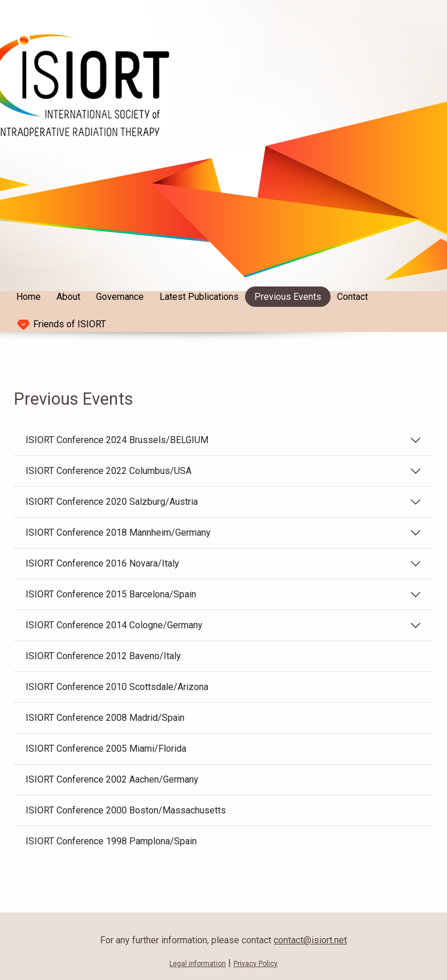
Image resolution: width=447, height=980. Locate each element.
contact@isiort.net (310, 940)
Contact (352, 297)
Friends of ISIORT (61, 325)
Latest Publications (199, 297)
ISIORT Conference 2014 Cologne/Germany (114, 625)
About (68, 297)
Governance (120, 297)
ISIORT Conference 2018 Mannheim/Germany (118, 533)
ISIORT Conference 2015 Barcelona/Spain (111, 594)
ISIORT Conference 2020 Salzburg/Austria (112, 502)
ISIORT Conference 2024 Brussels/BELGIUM (117, 440)
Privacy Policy (256, 964)
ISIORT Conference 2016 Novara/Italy (102, 563)
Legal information (198, 964)
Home (29, 297)
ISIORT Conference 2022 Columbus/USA (109, 471)
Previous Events (288, 297)
